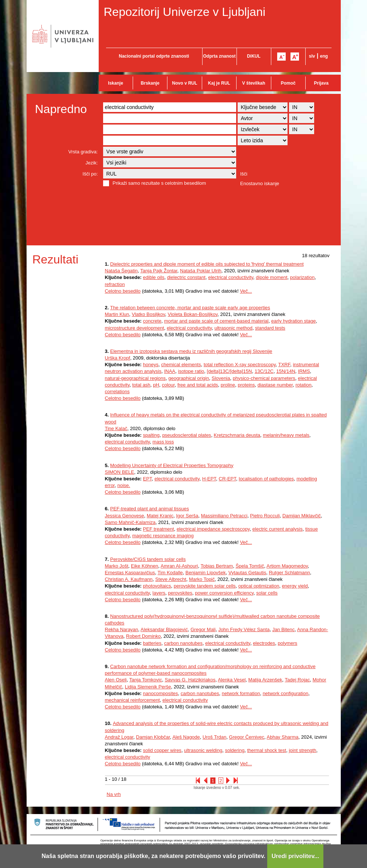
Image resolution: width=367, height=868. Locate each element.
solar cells (267, 593)
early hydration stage (294, 321)
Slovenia (221, 378)
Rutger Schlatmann (289, 573)
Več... (246, 291)
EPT (147, 479)
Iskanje (115, 83)
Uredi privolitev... (295, 856)
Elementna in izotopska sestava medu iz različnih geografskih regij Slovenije (191, 351)
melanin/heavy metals (286, 435)
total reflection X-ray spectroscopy (240, 365)
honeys (151, 365)
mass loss (163, 442)
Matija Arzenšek (265, 680)
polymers (288, 643)
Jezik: (91, 163)
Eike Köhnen (145, 566)
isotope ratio (191, 371)
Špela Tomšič (250, 566)
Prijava (321, 83)
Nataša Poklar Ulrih (201, 271)
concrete (152, 321)
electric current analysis (278, 529)
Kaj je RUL (219, 83)
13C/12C (264, 371)
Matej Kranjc (160, 516)
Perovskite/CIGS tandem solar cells (148, 559)
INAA (170, 371)
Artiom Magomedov (287, 566)
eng (324, 56)
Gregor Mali (203, 629)
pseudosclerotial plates (187, 435)
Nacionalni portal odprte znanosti (154, 56)
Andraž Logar (119, 737)
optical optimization (259, 586)
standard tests (270, 328)
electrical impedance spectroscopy (213, 529)
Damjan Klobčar (153, 737)
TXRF (284, 365)
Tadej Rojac (298, 680)
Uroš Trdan (214, 737)
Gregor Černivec (247, 737)
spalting (151, 435)
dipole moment (271, 277)
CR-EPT (227, 479)
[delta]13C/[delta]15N (230, 371)
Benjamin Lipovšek (206, 573)
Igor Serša (187, 516)
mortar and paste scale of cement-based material (216, 321)
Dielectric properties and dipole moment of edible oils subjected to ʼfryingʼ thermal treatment (207, 264)
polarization (303, 277)
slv (312, 56)
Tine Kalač (116, 428)
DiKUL (254, 56)
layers (159, 593)
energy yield (295, 586)
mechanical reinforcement (132, 700)
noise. (124, 485)
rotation (303, 385)
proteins (246, 385)
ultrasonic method (233, 328)
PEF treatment (159, 529)
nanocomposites (161, 693)
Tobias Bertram (217, 566)
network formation (241, 693)
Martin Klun (117, 314)
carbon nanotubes (183, 643)
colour (168, 385)
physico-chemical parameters (264, 378)
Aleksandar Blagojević (164, 629)
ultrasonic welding (203, 750)
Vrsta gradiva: (83, 152)
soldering (235, 750)
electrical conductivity (231, 277)
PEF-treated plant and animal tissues (149, 509)
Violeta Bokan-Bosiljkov (193, 314)
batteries (152, 643)
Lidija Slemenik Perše (148, 687)
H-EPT (209, 479)
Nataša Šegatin (121, 271)
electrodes (264, 643)
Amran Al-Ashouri (179, 566)
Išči (244, 174)
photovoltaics (157, 586)
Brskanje (150, 83)
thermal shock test (267, 750)
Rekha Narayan (122, 629)
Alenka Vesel (232, 680)
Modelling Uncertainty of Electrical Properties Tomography (172, 465)
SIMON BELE (120, 472)
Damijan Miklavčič (302, 516)
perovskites (180, 593)
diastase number (275, 385)
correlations (117, 392)
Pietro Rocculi (265, 516)
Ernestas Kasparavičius (130, 573)
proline (228, 385)
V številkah (254, 83)
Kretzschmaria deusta (237, 435)
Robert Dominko (143, 636)
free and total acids (198, 385)
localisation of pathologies (266, 479)
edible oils (154, 277)
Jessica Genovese (125, 516)
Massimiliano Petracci (224, 516)
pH (156, 385)
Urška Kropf (118, 358)
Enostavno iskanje (260, 183)
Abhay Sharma (283, 737)
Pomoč (288, 83)
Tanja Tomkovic (146, 680)
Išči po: (90, 174)
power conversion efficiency (225, 593)
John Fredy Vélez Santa (244, 629)
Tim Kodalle (170, 573)
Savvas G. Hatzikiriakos (190, 680)
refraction (115, 284)
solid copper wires (162, 750)
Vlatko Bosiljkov (148, 314)
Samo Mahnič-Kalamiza (130, 522)
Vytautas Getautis (247, 573)
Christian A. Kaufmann (129, 579)
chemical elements (181, 365)
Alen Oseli (116, 680)
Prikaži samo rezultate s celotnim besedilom (159, 183)
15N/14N (286, 371)
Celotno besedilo (123, 291)
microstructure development (135, 328)
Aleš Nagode (186, 737)
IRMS (304, 371)
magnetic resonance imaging (163, 536)
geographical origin (189, 378)
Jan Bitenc (284, 629)
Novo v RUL (185, 83)
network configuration (286, 693)
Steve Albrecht (171, 579)
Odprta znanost (219, 56)
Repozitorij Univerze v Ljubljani (185, 12)
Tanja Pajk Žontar (159, 271)
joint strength (302, 750)
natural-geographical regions (135, 378)
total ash (141, 385)
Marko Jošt (117, 566)
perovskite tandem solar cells (205, 586)
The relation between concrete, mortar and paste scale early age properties (190, 308)
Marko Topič (202, 579)
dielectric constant (186, 277)
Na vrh (114, 794)
